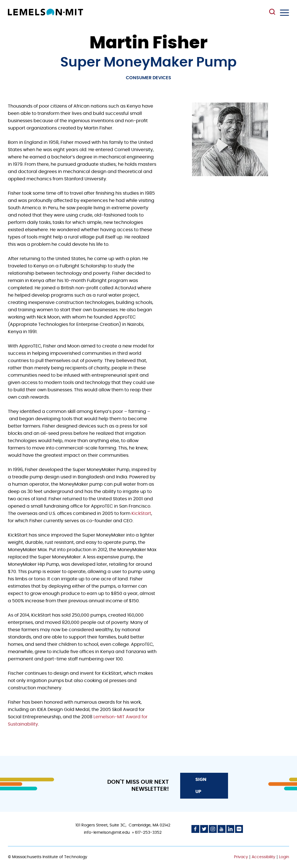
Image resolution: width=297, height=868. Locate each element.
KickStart (141, 513)
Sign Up (201, 785)
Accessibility (263, 857)
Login (284, 857)
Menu (284, 13)
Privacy (241, 857)
